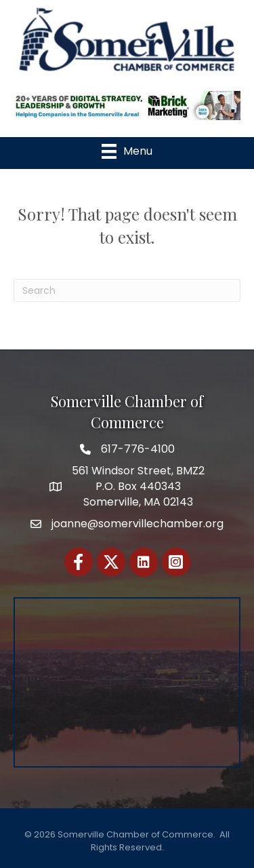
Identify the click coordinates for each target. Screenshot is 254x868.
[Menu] (127, 151)
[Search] (127, 290)
